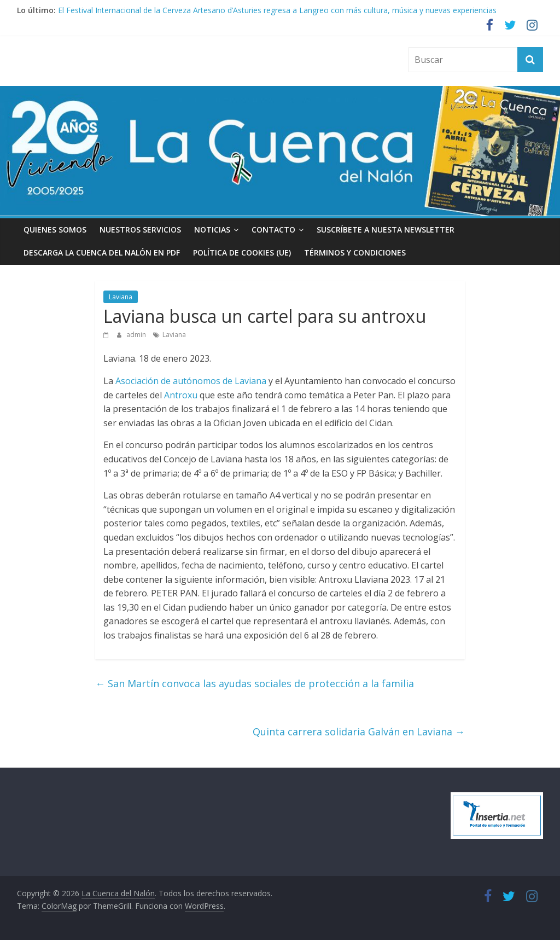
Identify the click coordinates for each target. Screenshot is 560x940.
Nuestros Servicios (140, 230)
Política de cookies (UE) (242, 253)
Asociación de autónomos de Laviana (191, 381)
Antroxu (181, 395)
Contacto (273, 230)
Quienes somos (55, 230)
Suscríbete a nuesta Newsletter (386, 230)
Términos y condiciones (355, 253)
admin (137, 335)
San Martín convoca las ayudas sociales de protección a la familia (255, 683)
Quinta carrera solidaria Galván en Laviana (359, 732)
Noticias (212, 230)
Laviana (121, 297)
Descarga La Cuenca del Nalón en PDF (102, 253)
